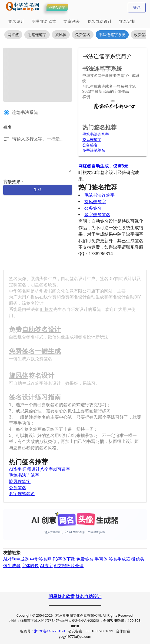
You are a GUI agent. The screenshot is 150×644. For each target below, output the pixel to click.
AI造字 (46, 566)
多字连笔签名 (94, 150)
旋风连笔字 (92, 140)
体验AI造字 (57, 8)
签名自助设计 (88, 597)
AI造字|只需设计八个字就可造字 (40, 469)
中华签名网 (41, 559)
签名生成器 (119, 559)
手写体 (101, 559)
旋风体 (19, 376)
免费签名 (85, 559)
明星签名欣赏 (62, 597)
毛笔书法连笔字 (96, 134)
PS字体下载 (64, 559)
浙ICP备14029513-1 (50, 631)
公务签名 (90, 145)
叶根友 (47, 309)
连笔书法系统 (25, 112)
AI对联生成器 (16, 559)
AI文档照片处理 (69, 566)
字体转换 (30, 566)
